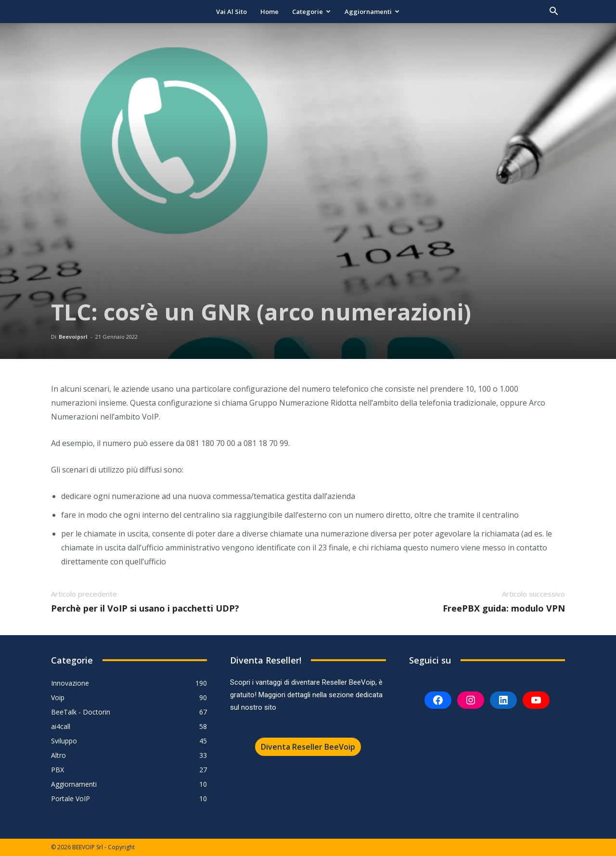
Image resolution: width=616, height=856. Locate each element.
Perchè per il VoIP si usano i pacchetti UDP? (145, 608)
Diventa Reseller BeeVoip (308, 747)
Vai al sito (231, 12)
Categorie (311, 12)
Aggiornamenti (372, 12)
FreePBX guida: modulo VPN (504, 608)
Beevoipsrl (73, 337)
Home (269, 12)
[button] (553, 12)
